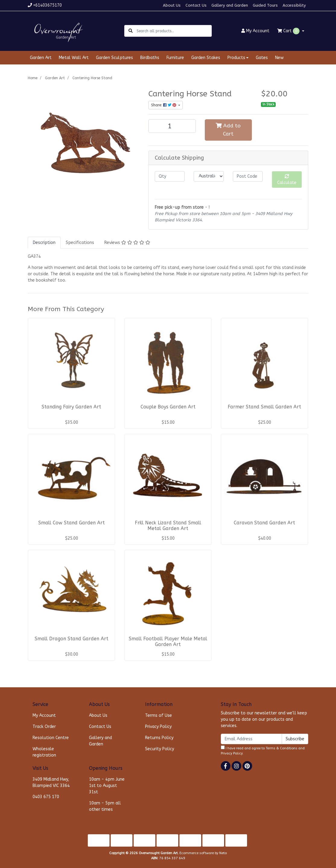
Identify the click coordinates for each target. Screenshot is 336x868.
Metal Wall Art (74, 58)
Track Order (44, 727)
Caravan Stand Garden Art (264, 523)
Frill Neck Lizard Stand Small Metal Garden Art (168, 526)
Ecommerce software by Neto (203, 853)
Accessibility (294, 5)
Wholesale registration (44, 752)
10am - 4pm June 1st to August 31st (107, 786)
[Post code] (248, 176)
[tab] (44, 243)
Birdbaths (150, 58)
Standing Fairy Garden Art (71, 407)
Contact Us (196, 5)
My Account (44, 715)
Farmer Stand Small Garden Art (264, 407)
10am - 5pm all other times (105, 806)
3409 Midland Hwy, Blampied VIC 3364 (51, 782)
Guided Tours (265, 5)
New (279, 58)
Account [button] (255, 31)
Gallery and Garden (230, 5)
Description (44, 243)
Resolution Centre (51, 738)
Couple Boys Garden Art (168, 407)
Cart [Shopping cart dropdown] (289, 31)
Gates (262, 58)
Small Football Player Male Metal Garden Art (168, 642)
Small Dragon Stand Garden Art (71, 639)
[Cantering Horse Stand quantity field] (172, 126)
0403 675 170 (46, 797)
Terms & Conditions (282, 748)
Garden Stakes (206, 58)
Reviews (127, 243)
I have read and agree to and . (263, 750)
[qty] (170, 176)
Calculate (287, 180)
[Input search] (174, 31)
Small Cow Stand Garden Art (71, 523)
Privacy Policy (158, 727)
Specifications (80, 243)
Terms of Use (158, 715)
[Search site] (131, 31)
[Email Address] (251, 739)
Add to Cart (228, 130)
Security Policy (160, 749)
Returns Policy (159, 738)
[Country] (209, 176)
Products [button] (236, 58)
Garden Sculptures (114, 58)
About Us (172, 5)
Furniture (175, 58)
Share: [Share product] (164, 105)
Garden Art (41, 58)
